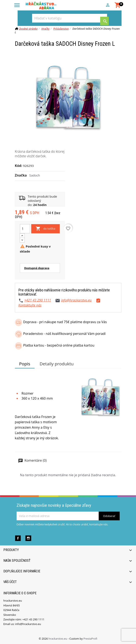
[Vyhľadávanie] (70, 18)
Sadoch (35, 175)
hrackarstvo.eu (58, 639)
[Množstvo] (25, 229)
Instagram (28, 538)
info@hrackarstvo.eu (76, 300)
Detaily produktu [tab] (57, 364)
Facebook (18, 538)
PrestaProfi (90, 639)
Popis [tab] (25, 364)
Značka (21, 175)
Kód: (19, 166)
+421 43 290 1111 (38, 300)
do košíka (45, 229)
